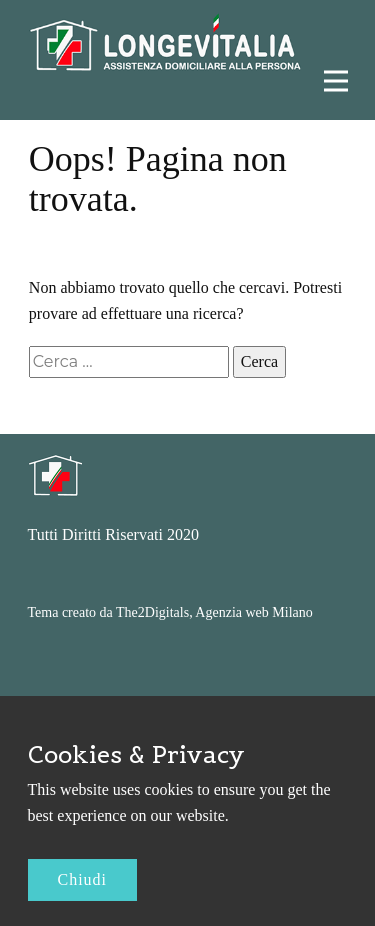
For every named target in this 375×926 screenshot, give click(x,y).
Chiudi (83, 879)
